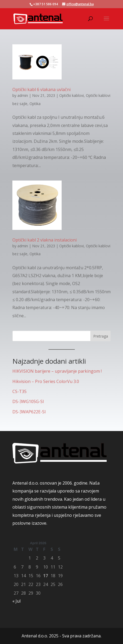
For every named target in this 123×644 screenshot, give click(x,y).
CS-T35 (19, 391)
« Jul (16, 601)
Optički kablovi (72, 95)
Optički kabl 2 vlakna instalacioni (45, 240)
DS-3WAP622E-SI (29, 412)
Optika (35, 104)
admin (23, 95)
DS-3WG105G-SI (28, 401)
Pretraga (101, 336)
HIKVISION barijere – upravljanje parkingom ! (57, 371)
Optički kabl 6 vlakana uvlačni (41, 89)
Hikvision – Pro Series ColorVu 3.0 (46, 381)
